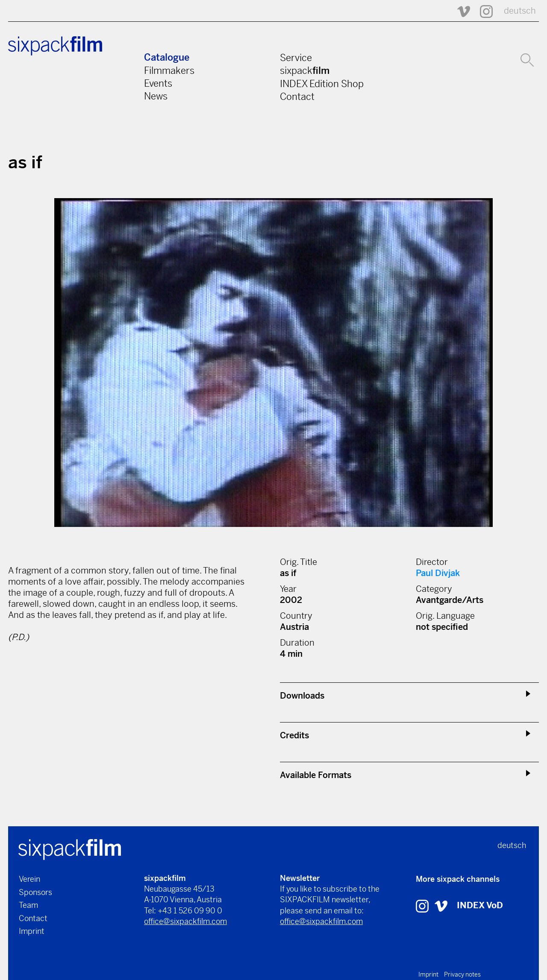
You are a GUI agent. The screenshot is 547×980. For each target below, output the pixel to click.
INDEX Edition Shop (322, 84)
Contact (297, 97)
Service (296, 58)
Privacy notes (462, 974)
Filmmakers (169, 70)
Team (28, 905)
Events (158, 83)
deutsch (520, 11)
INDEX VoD (480, 905)
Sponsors (35, 892)
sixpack (305, 70)
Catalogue (167, 57)
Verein (29, 879)
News (156, 96)
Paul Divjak (438, 573)
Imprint (32, 931)
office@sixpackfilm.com (185, 921)
